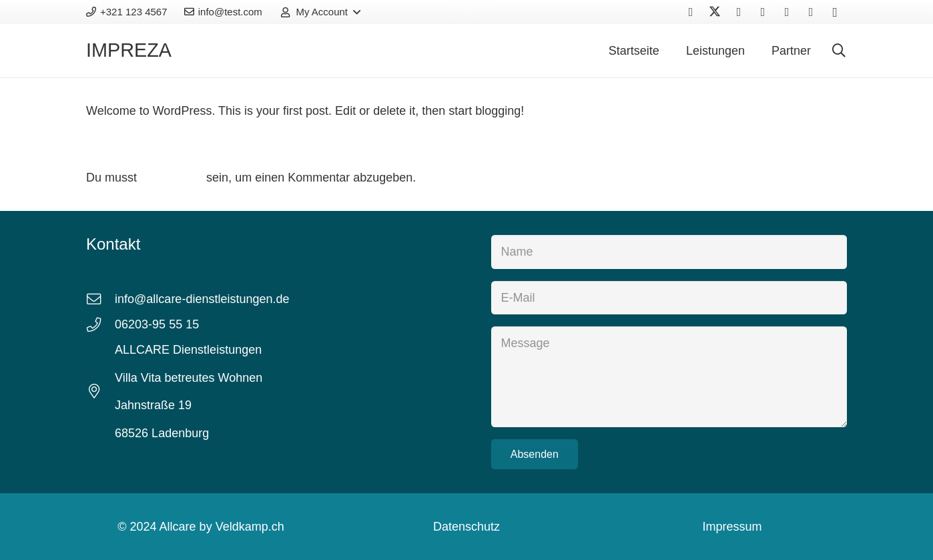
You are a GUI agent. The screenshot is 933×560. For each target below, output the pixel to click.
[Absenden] (535, 454)
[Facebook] (691, 12)
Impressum (732, 527)
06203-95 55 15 (157, 324)
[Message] (669, 377)
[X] (715, 12)
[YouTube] (763, 12)
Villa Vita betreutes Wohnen (190, 378)
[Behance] (787, 12)
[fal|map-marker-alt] (100, 392)
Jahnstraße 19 (153, 405)
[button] (319, 12)
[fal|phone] (100, 325)
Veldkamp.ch (250, 527)
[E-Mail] (669, 298)
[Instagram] (835, 12)
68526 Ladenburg (162, 433)
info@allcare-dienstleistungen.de (202, 299)
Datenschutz (467, 527)
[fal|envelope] (100, 300)
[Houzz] (811, 12)
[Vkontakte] (739, 12)
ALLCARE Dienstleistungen (188, 350)
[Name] (669, 252)
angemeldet (172, 178)
